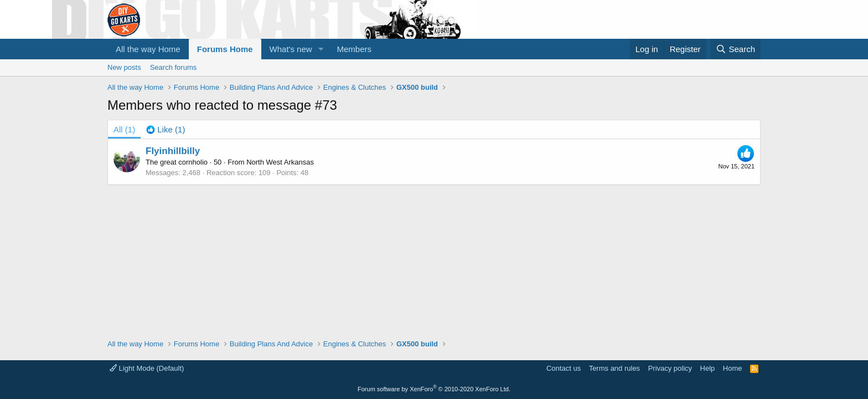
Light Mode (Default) (147, 368)
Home (733, 368)
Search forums (174, 67)
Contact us (564, 368)
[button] (321, 49)
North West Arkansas (280, 162)
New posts (124, 67)
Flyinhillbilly (173, 151)
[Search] (735, 49)
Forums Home (225, 49)
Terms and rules (614, 368)
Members (355, 49)
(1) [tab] (124, 129)
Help (708, 368)
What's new (291, 49)
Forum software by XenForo (434, 389)
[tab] (166, 129)
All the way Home (148, 49)
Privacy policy (670, 368)
